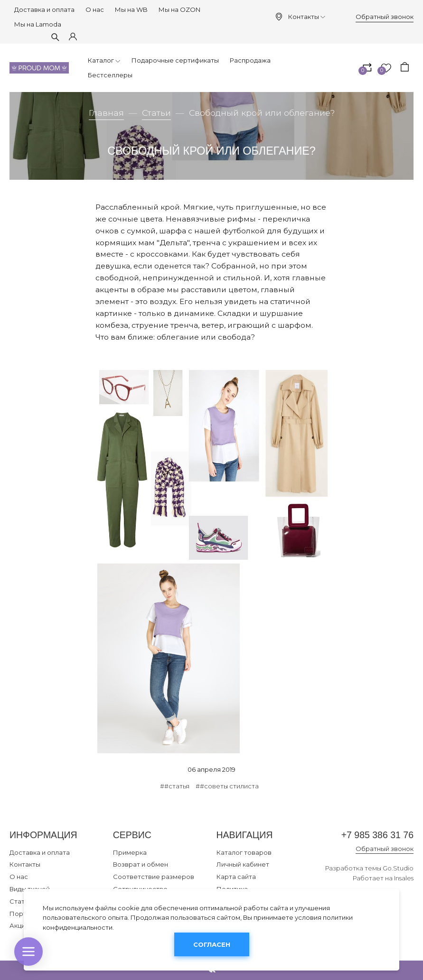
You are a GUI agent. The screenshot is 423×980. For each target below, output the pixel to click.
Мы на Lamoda (38, 24)
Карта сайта (236, 877)
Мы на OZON (179, 9)
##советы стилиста (227, 786)
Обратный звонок (385, 17)
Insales (404, 878)
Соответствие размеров (154, 877)
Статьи (156, 113)
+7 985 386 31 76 (377, 835)
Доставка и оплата (44, 9)
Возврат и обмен (141, 864)
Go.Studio (398, 868)
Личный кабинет (243, 864)
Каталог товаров (244, 852)
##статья (175, 786)
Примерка (130, 852)
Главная (106, 113)
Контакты (307, 17)
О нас (95, 9)
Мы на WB (131, 9)
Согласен (212, 944)
